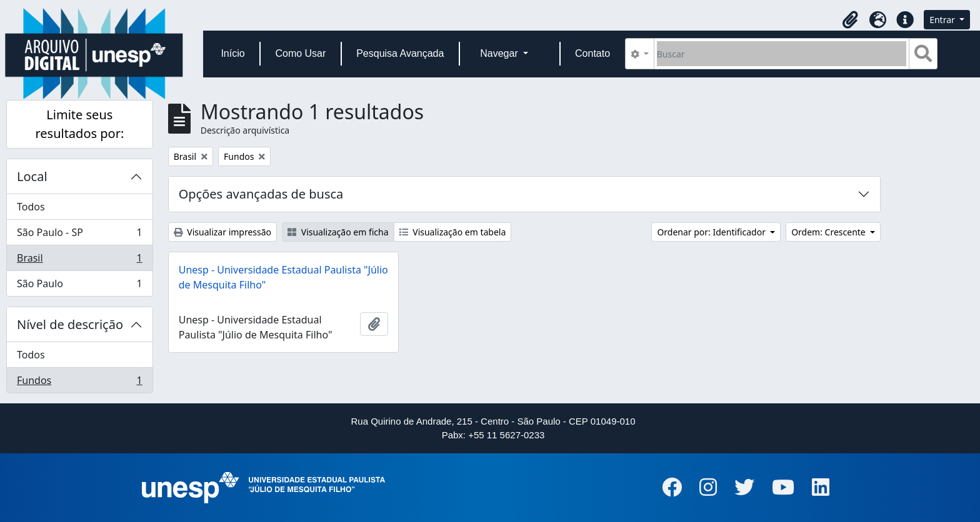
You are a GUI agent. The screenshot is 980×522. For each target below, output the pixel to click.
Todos (31, 207)
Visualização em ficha (338, 232)
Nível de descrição (70, 324)
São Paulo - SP (79, 235)
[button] (850, 20)
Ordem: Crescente (829, 232)
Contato (592, 53)
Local (32, 176)
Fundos (79, 383)
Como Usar (300, 53)
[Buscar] (782, 54)
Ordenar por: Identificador (712, 232)
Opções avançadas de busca (261, 194)
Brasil (79, 261)
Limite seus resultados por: (79, 124)
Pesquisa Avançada (400, 53)
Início (232, 53)
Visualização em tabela (453, 232)
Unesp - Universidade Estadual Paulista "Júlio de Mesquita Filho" (283, 277)
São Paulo (79, 286)
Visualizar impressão (222, 232)
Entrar (943, 20)
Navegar (500, 53)
